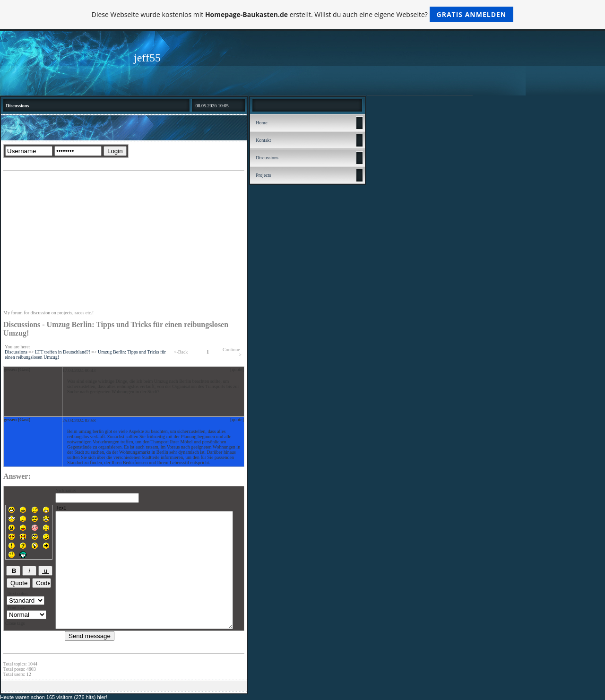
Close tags (15, 623)
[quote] (237, 369)
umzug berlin (91, 431)
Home (261, 123)
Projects (263, 175)
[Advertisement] (124, 242)
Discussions (16, 352)
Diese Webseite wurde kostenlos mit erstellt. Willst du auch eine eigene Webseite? (303, 14)
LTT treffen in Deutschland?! (63, 352)
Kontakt (263, 140)
